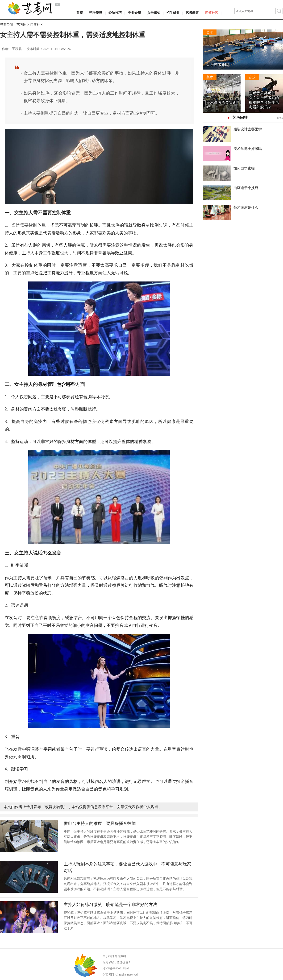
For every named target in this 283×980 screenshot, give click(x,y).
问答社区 (212, 13)
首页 (80, 13)
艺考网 (21, 25)
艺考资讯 (96, 13)
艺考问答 (192, 13)
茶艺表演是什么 (246, 207)
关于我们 (108, 956)
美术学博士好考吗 (248, 149)
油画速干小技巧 (246, 188)
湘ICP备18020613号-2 (116, 968)
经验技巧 (115, 13)
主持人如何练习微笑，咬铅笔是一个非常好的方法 (110, 905)
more (280, 118)
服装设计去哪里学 (248, 129)
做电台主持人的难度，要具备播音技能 (100, 823)
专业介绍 (134, 13)
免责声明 (120, 956)
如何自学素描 (244, 168)
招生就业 (173, 13)
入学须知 (154, 13)
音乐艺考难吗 (218, 65)
